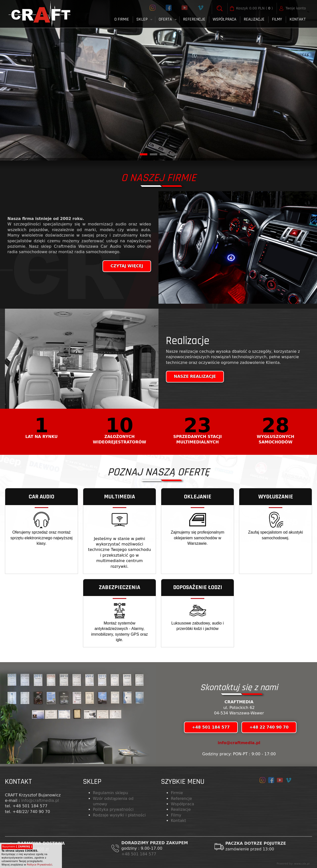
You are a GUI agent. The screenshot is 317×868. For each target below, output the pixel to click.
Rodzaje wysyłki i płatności (119, 815)
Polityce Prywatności (39, 865)
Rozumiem (17, 847)
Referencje (194, 19)
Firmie (177, 793)
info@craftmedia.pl (239, 743)
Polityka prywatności (113, 809)
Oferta (165, 19)
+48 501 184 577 (139, 854)
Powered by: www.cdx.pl (293, 864)
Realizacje (254, 19)
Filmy (176, 815)
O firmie (122, 19)
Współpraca (225, 19)
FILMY (277, 19)
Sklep (142, 19)
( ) (255, 8)
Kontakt (298, 19)
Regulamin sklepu (110, 793)
